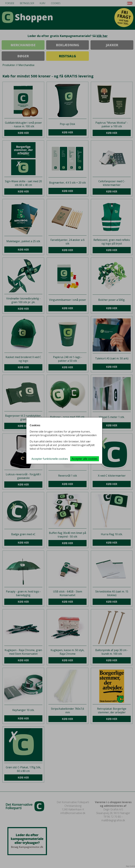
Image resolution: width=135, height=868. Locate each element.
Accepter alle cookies (85, 459)
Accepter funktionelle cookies (50, 459)
